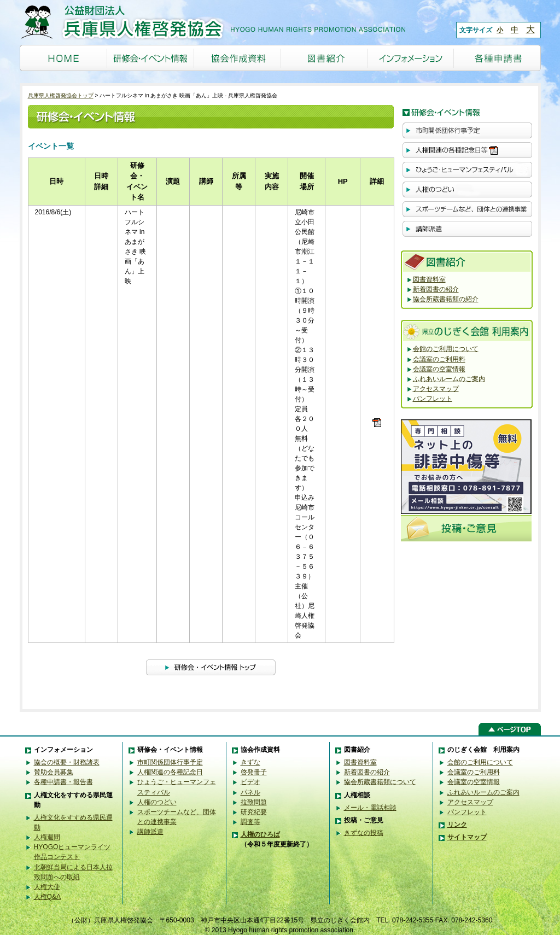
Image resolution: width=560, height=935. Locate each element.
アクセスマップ (436, 389)
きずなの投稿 (364, 833)
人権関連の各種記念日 (170, 772)
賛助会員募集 (54, 772)
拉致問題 (254, 802)
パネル (250, 792)
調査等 (250, 822)
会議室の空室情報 (439, 369)
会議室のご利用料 (439, 359)
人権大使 (47, 887)
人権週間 (47, 837)
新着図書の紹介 (436, 289)
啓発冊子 (254, 772)
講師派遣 (150, 832)
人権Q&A (48, 897)
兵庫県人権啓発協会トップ (61, 95)
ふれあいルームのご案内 (449, 379)
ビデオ (250, 782)
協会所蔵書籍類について (380, 782)
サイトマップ (467, 837)
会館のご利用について (446, 349)
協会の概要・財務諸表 (67, 762)
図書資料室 (429, 279)
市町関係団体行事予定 (170, 762)
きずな (250, 762)
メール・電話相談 (370, 808)
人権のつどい (157, 802)
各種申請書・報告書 (63, 782)
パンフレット (433, 399)
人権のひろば (260, 834)
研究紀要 (254, 812)
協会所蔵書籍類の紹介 (446, 299)
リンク (457, 825)
